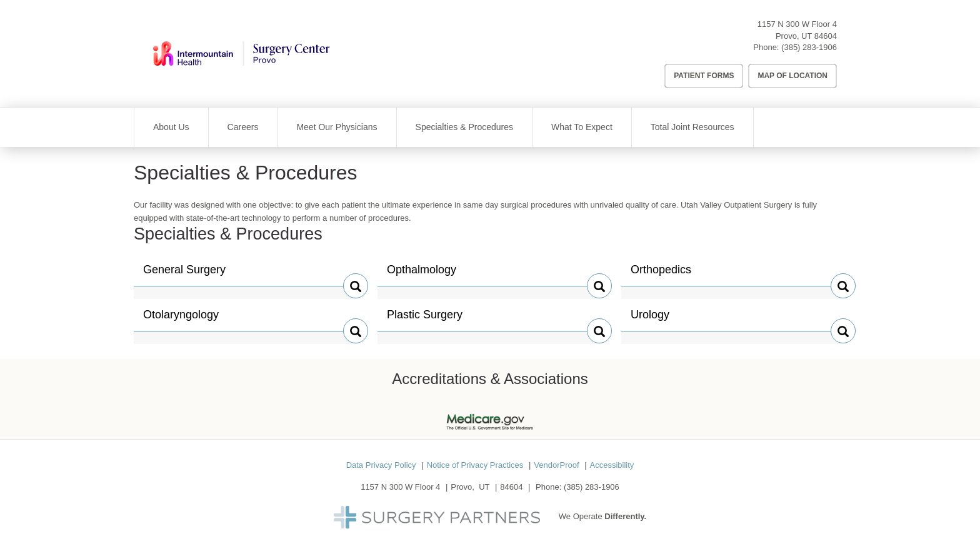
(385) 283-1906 (809, 47)
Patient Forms (704, 76)
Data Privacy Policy (381, 465)
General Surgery (184, 275)
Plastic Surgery (425, 320)
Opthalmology (422, 275)
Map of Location (792, 76)
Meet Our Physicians (337, 127)
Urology (657, 320)
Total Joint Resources (692, 127)
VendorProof (556, 465)
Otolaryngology (181, 320)
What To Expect (582, 127)
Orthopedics (661, 275)
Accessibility (612, 465)
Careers (243, 127)
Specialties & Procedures (464, 127)
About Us (171, 127)
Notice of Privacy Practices (475, 465)
